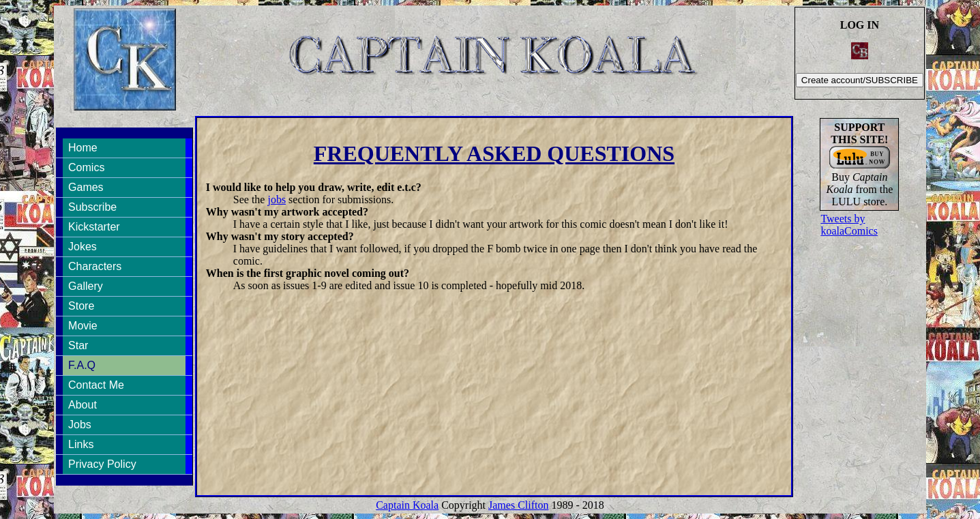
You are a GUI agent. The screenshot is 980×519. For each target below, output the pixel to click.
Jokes (83, 247)
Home (83, 148)
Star (78, 345)
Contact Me (96, 385)
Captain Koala (407, 505)
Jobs (80, 425)
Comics (86, 167)
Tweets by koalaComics (849, 225)
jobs (277, 199)
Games (86, 187)
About (83, 405)
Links (81, 444)
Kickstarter (94, 227)
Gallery (86, 286)
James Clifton (518, 505)
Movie (83, 326)
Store (81, 306)
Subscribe (92, 207)
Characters (95, 266)
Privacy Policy (102, 464)
